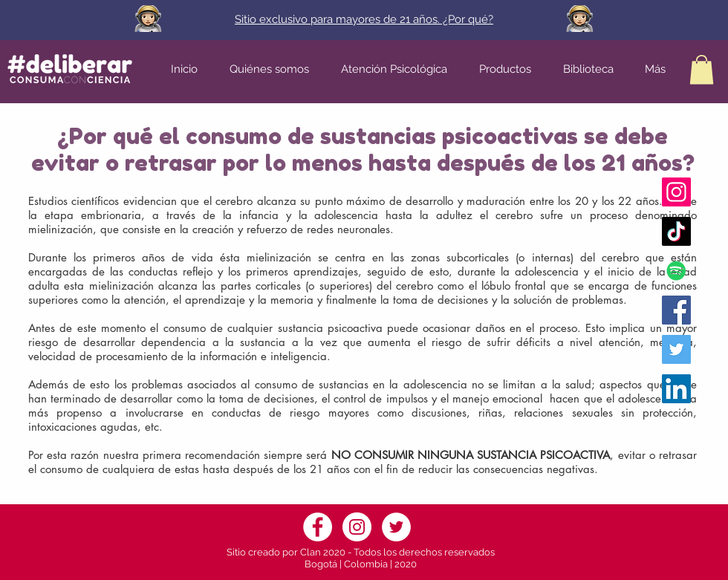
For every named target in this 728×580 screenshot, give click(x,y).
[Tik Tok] (676, 231)
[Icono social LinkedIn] (676, 389)
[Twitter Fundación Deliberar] (676, 349)
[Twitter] (396, 527)
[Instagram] (357, 527)
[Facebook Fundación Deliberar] (676, 310)
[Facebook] (318, 527)
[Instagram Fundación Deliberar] (676, 192)
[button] (702, 69)
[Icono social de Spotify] (676, 271)
